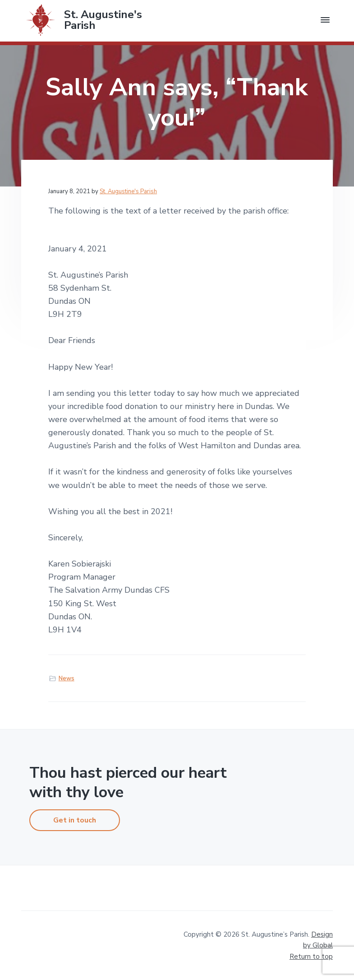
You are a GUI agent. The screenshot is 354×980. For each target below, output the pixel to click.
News (67, 678)
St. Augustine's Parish (103, 20)
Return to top (311, 957)
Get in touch (75, 820)
